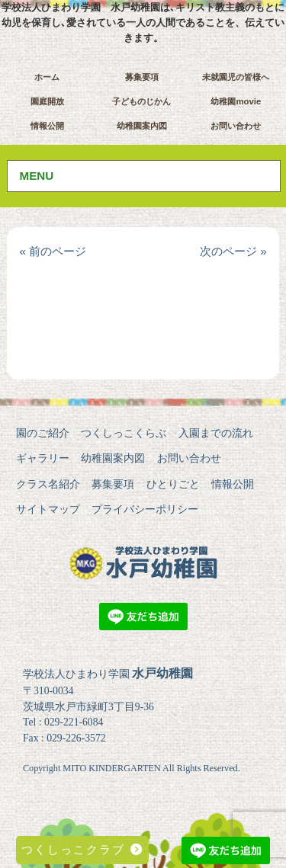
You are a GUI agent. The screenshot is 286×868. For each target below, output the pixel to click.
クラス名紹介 (48, 484)
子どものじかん (141, 101)
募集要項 (142, 77)
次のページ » (233, 251)
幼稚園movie (236, 101)
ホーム (47, 77)
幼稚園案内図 (142, 126)
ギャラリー (43, 458)
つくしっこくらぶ (124, 433)
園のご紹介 (43, 433)
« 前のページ (53, 251)
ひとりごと (173, 484)
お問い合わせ (236, 126)
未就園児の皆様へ (236, 77)
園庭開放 (47, 101)
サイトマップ (48, 509)
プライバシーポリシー (145, 509)
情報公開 (47, 126)
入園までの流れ (216, 433)
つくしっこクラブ (82, 849)
